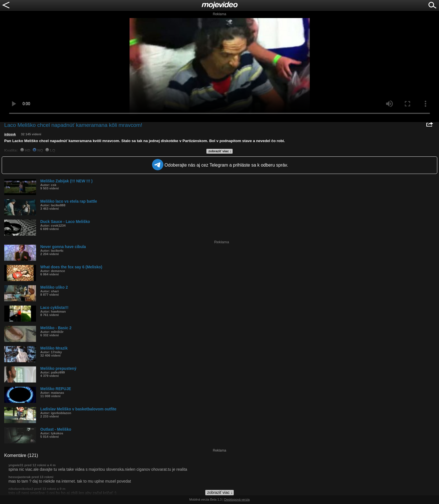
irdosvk (10, 134)
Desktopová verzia (237, 499)
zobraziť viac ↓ (220, 151)
